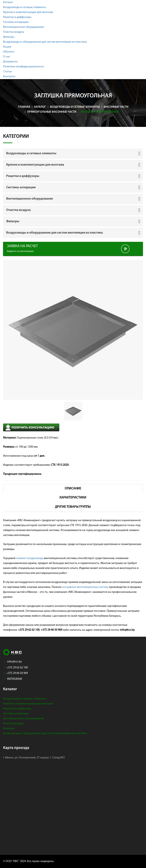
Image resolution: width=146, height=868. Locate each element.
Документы (10, 62)
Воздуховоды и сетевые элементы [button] (31, 153)
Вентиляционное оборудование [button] (30, 199)
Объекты (9, 52)
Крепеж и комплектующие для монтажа (28, 12)
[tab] (73, 153)
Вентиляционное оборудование (24, 27)
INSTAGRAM (15, 679)
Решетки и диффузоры (17, 17)
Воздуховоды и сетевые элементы (24, 7)
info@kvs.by (15, 662)
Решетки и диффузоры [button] (23, 176)
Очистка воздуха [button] (18, 210)
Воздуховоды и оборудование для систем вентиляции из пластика (45, 42)
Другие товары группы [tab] (73, 507)
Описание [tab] (73, 489)
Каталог (8, 2)
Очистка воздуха (14, 32)
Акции (7, 47)
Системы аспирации (16, 22)
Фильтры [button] (13, 221)
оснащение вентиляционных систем (85, 587)
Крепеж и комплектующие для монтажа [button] (35, 165)
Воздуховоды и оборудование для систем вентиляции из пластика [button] (54, 233)
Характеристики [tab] (73, 498)
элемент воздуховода (30, 558)
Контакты (9, 77)
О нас (7, 57)
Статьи (7, 72)
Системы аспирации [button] (21, 187)
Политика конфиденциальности (23, 67)
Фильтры (9, 37)
